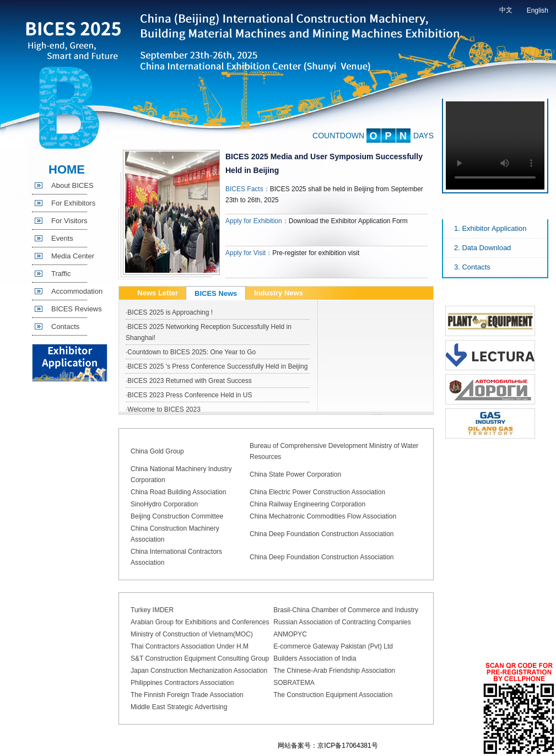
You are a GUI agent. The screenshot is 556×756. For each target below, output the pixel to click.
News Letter (158, 293)
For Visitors (69, 221)
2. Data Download (482, 248)
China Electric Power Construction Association (317, 492)
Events (62, 238)
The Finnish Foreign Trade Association (187, 695)
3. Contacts (472, 267)
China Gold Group (157, 451)
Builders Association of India (315, 658)
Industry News (279, 293)
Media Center (73, 256)
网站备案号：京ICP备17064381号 (328, 746)
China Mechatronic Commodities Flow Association (323, 516)
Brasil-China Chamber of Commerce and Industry (346, 610)
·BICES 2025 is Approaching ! (169, 312)
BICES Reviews (77, 309)
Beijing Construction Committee (177, 516)
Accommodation (77, 291)
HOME (67, 169)
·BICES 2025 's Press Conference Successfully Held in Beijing (217, 366)
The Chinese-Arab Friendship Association (334, 671)
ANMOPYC (290, 634)
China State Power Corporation (295, 474)
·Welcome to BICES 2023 (163, 409)
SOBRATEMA (294, 683)
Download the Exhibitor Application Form (348, 221)
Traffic (61, 274)
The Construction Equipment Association (333, 695)
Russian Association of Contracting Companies (342, 622)
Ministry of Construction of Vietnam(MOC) (192, 634)
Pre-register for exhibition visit (316, 253)
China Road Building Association (178, 492)
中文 (506, 10)
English (538, 10)
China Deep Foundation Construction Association (322, 534)
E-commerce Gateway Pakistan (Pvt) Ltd (333, 646)
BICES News (216, 293)
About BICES (72, 185)
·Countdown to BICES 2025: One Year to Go (191, 352)
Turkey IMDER (152, 610)
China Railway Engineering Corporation (307, 504)
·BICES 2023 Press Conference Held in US (189, 395)
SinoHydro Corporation (164, 504)
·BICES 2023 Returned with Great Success (189, 381)
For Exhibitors (73, 203)
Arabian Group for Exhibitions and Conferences (200, 622)
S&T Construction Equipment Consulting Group (200, 658)
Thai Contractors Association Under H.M (190, 646)
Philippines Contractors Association (182, 683)
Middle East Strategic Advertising (179, 707)
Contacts (65, 326)
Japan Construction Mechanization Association (199, 671)
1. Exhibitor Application (490, 228)
